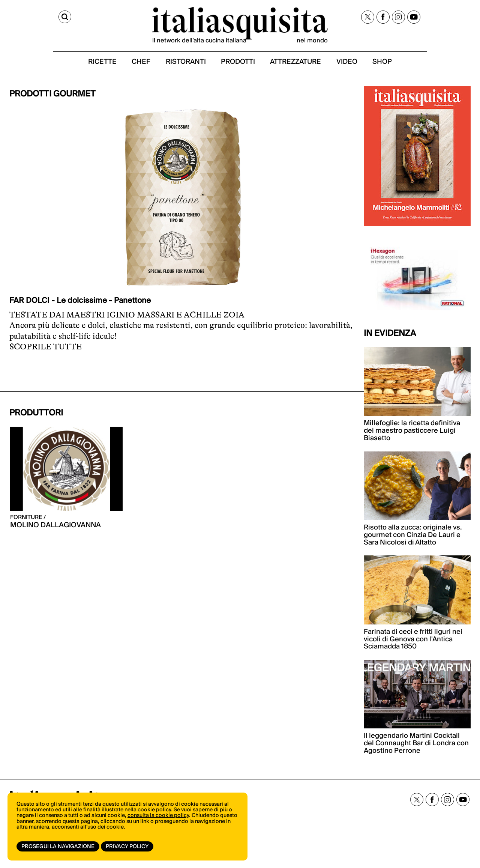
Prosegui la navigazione (58, 847)
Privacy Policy (129, 847)
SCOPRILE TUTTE (46, 353)
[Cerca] (16, 18)
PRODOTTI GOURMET (52, 100)
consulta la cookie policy (158, 819)
